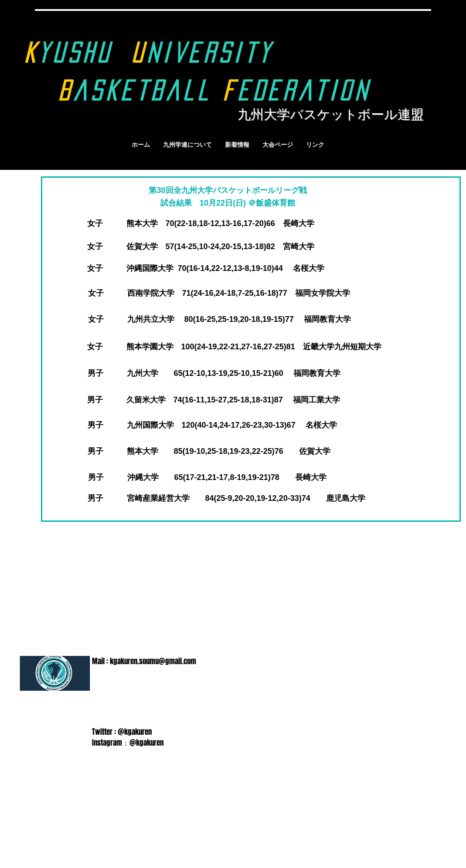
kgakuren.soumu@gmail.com (153, 661)
